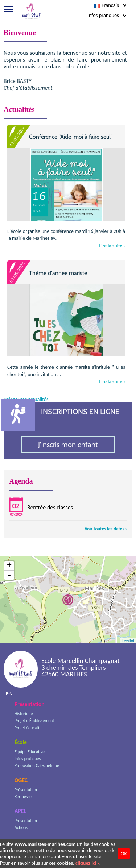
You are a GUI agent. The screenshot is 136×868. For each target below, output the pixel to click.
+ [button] (9, 566)
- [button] (9, 575)
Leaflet (128, 640)
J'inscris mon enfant (68, 445)
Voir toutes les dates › (106, 529)
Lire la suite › (112, 246)
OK (124, 854)
